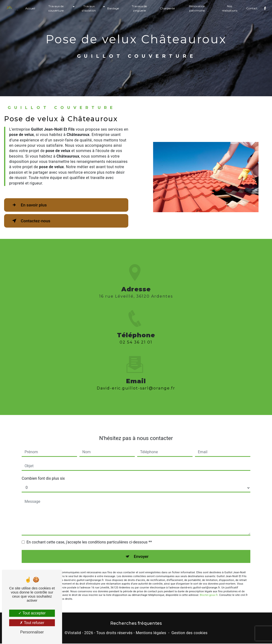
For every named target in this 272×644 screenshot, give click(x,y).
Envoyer (142, 549)
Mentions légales (151, 634)
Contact (251, 8)
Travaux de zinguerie (139, 8)
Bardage (113, 8)
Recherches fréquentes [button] (136, 624)
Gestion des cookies (189, 634)
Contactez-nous (33, 221)
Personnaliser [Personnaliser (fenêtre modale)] (32, 632)
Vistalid (74, 634)
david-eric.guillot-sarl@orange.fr (136, 380)
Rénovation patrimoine (197, 8)
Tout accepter (32, 613)
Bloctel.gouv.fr (209, 588)
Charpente (167, 8)
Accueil (31, 8)
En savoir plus (31, 205)
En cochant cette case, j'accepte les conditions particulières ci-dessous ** (89, 534)
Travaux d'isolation (89, 8)
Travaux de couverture (57, 8)
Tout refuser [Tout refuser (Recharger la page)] (32, 623)
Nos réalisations (229, 8)
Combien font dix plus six (43, 470)
